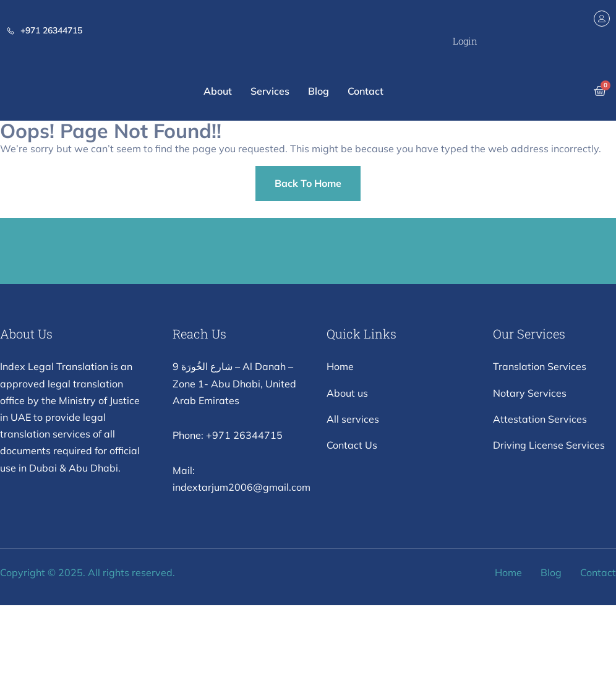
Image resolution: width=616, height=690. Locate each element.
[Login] (602, 19)
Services (270, 91)
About (218, 91)
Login (465, 41)
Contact (366, 91)
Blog (319, 91)
